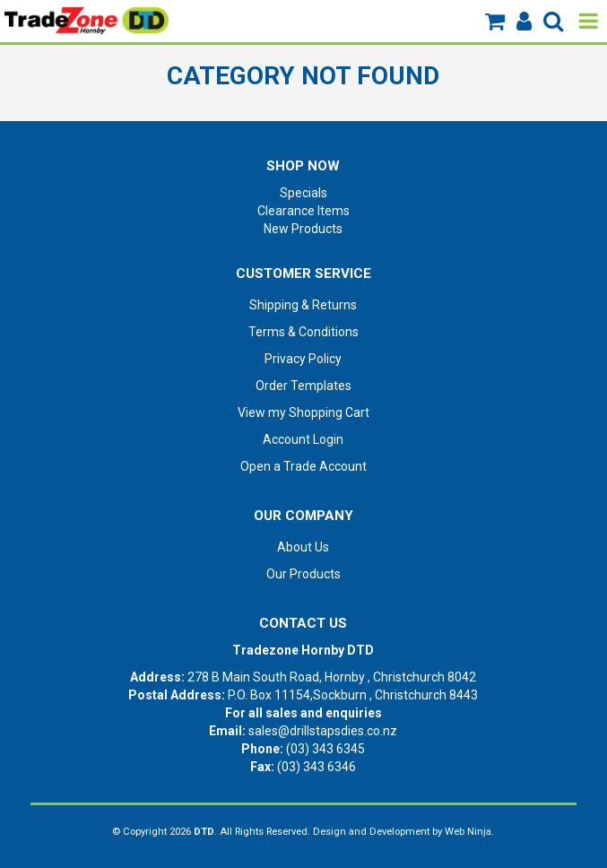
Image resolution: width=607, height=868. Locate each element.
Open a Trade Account (303, 466)
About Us (303, 547)
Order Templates (303, 386)
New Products (303, 229)
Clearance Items (303, 211)
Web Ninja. (469, 832)
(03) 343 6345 (325, 749)
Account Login (303, 439)
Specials (303, 193)
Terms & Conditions (303, 332)
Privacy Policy (303, 359)
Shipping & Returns (303, 305)
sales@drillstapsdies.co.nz (323, 731)
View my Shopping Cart (303, 412)
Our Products (303, 574)
